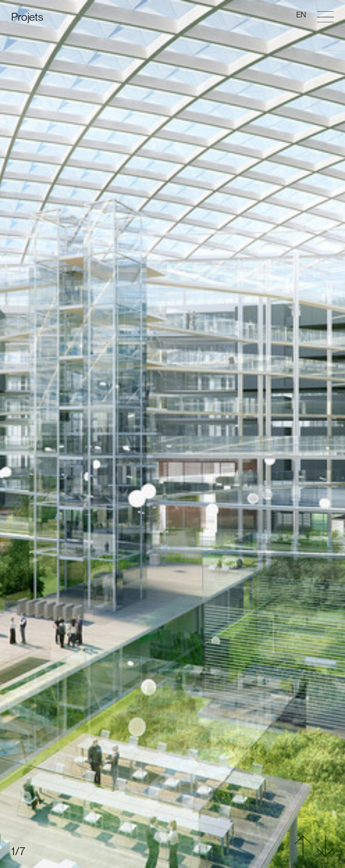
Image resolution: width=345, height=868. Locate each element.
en (301, 15)
